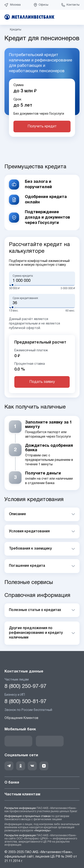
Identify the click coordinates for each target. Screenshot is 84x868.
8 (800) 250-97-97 (25, 687)
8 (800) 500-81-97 (25, 702)
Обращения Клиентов (21, 718)
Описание (17, 514)
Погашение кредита (27, 566)
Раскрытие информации (20, 808)
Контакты (73, 5)
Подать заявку (42, 382)
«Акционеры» (42, 831)
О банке (42, 783)
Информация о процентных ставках (28, 816)
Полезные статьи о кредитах (35, 610)
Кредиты (16, 30)
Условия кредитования (29, 531)
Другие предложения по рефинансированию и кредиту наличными (36, 633)
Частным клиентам (42, 795)
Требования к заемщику (30, 549)
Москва (15, 5)
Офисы (43, 5)
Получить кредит (42, 126)
